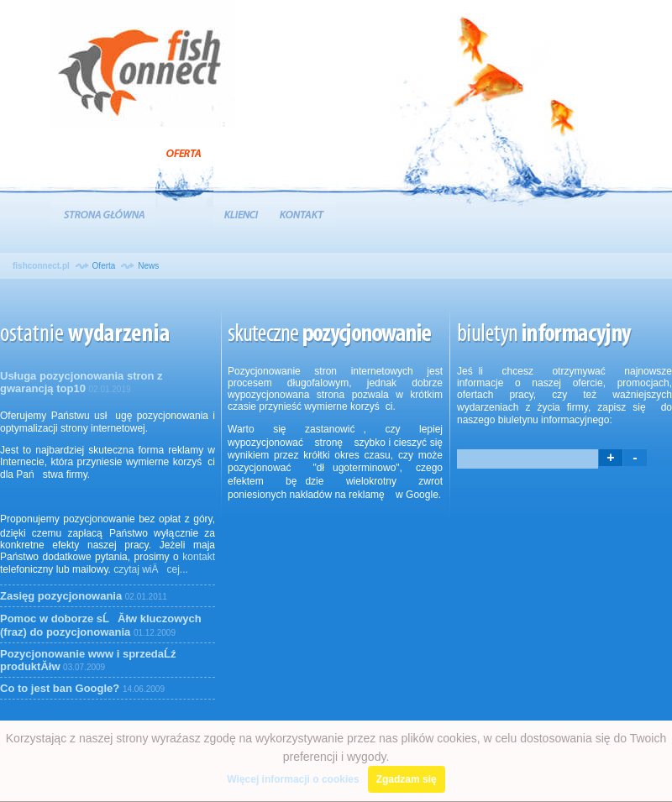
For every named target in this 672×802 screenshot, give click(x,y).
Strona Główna (103, 212)
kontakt (199, 557)
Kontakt (303, 212)
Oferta (184, 171)
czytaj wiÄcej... (151, 569)
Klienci (241, 212)
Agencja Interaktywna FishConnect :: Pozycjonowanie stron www (143, 68)
